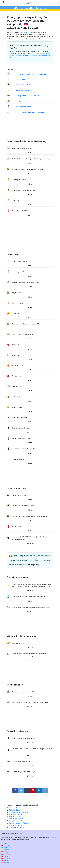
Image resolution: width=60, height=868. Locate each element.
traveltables (29, 3)
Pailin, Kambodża (15, 810)
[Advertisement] (30, 129)
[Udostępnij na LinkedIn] (39, 790)
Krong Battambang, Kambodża (19, 812)
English (5, 843)
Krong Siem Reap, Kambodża (19, 821)
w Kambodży (25, 32)
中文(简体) (6, 858)
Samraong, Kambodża (16, 817)
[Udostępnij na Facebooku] (15, 790)
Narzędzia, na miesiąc (24, 90)
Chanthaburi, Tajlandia (16, 819)
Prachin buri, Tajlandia (16, 814)
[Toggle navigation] (56, 3)
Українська (6, 848)
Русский (5, 845)
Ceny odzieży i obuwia (24, 107)
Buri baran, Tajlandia (16, 825)
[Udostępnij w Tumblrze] (27, 790)
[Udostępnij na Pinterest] (33, 790)
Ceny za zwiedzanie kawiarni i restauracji (31, 74)
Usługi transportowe (23, 85)
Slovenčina (6, 854)
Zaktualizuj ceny (31, 564)
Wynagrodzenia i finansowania (27, 96)
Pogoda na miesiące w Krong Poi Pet (30, 112)
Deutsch (5, 861)
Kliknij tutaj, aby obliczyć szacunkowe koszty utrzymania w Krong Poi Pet (30, 56)
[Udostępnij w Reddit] (45, 790)
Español (5, 850)
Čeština (5, 856)
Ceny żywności (21, 79)
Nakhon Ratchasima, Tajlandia (19, 823)
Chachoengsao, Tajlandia (17, 827)
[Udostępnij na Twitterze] (21, 790)
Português (6, 852)
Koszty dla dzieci (22, 101)
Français (5, 863)
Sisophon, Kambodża (16, 808)
